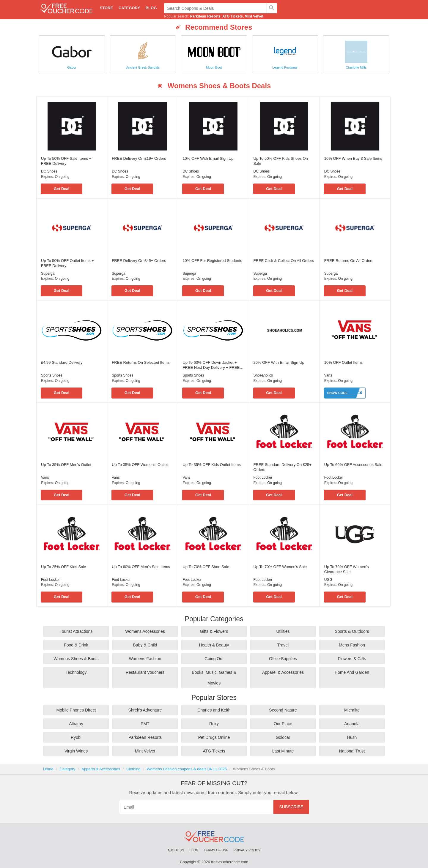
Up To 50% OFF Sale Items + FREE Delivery (66, 161)
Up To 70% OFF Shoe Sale (206, 567)
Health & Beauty (214, 645)
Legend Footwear (285, 67)
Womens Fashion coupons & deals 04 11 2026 (187, 769)
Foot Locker (263, 478)
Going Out (214, 659)
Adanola (352, 724)
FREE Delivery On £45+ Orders (139, 261)
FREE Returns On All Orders (349, 261)
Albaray (76, 724)
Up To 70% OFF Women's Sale (280, 567)
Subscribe (291, 807)
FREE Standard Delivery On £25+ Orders (283, 467)
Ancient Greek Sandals (143, 67)
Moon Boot (214, 67)
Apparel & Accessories (283, 672)
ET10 (358, 393)
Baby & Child (145, 645)
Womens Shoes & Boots (76, 659)
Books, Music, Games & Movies (214, 678)
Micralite (352, 710)
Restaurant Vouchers (145, 672)
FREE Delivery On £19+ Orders (139, 158)
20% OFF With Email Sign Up (279, 362)
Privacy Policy (247, 850)
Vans (328, 375)
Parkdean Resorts (205, 16)
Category (129, 8)
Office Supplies (283, 659)
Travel (283, 645)
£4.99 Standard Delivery (62, 362)
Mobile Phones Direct (76, 710)
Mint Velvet (254, 16)
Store (107, 8)
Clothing (133, 769)
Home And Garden (352, 672)
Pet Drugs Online (214, 737)
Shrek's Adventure (145, 710)
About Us (176, 850)
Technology (76, 672)
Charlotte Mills (356, 67)
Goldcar (283, 737)
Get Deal (62, 189)
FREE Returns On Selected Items (141, 362)
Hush (352, 737)
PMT (145, 724)
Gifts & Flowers (214, 631)
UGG (328, 580)
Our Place (283, 724)
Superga (48, 273)
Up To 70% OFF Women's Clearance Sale (347, 569)
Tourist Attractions (76, 631)
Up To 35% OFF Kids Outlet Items (212, 465)
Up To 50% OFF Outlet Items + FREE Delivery (67, 263)
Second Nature (283, 710)
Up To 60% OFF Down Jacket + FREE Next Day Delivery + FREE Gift (211, 365)
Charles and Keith (214, 710)
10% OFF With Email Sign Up (208, 158)
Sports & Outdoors (352, 631)
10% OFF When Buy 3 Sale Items (353, 158)
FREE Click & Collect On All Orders (284, 261)
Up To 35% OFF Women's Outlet (140, 465)
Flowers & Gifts (352, 659)
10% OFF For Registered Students (212, 261)
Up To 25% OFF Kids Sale (64, 567)
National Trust (352, 751)
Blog (151, 8)
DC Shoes (49, 171)
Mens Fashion (352, 645)
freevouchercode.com (230, 862)
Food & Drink (76, 645)
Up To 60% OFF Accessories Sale (353, 465)
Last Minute (283, 751)
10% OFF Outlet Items (343, 362)
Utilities (283, 631)
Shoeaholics (263, 375)
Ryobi (76, 737)
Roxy (214, 724)
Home (48, 769)
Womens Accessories (145, 631)
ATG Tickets (233, 16)
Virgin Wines (76, 751)
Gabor (72, 67)
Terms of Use (216, 850)
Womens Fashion (145, 659)
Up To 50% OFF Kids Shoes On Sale (281, 161)
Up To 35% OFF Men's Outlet (66, 465)
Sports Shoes (52, 375)
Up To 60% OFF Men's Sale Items (141, 567)
